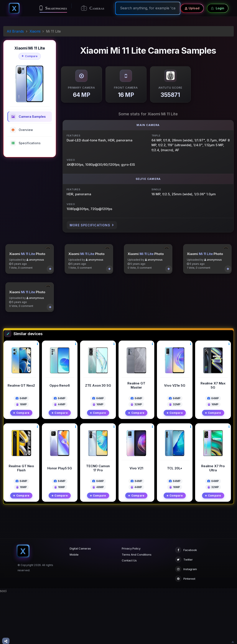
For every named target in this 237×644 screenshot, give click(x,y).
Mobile (74, 605)
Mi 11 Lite (28, 287)
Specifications (25, 143)
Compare (30, 56)
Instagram (186, 620)
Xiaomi (35, 31)
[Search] (148, 8)
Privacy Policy (131, 599)
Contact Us (129, 611)
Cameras (93, 8)
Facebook (186, 601)
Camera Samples (28, 117)
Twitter (184, 610)
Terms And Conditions (137, 605)
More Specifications (92, 225)
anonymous (37, 293)
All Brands (15, 31)
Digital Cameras (80, 599)
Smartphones (53, 8)
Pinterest (185, 629)
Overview (21, 130)
